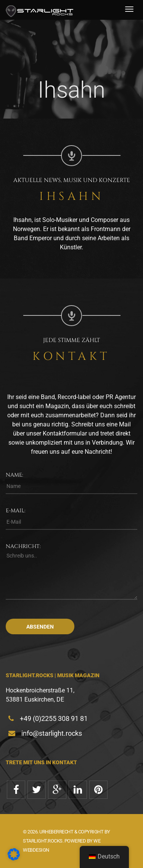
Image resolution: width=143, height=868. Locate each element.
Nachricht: (23, 546)
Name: (14, 475)
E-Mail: (16, 511)
